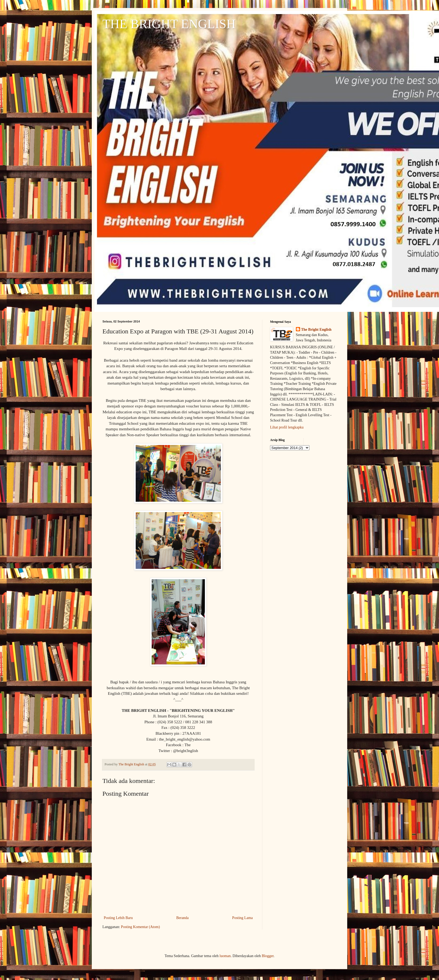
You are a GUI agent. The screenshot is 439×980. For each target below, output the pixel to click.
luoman (225, 956)
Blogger (268, 956)
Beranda (182, 918)
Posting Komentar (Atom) (140, 927)
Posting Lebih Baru (118, 918)
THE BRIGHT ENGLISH (169, 24)
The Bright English (316, 330)
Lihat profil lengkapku (287, 427)
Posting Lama (243, 918)
